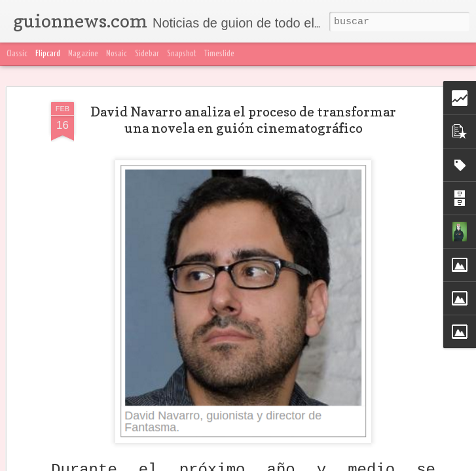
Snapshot (182, 54)
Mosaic (117, 54)
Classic (17, 54)
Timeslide (219, 54)
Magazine (83, 54)
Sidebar (147, 54)
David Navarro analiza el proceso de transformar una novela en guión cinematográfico (243, 120)
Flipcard (48, 54)
